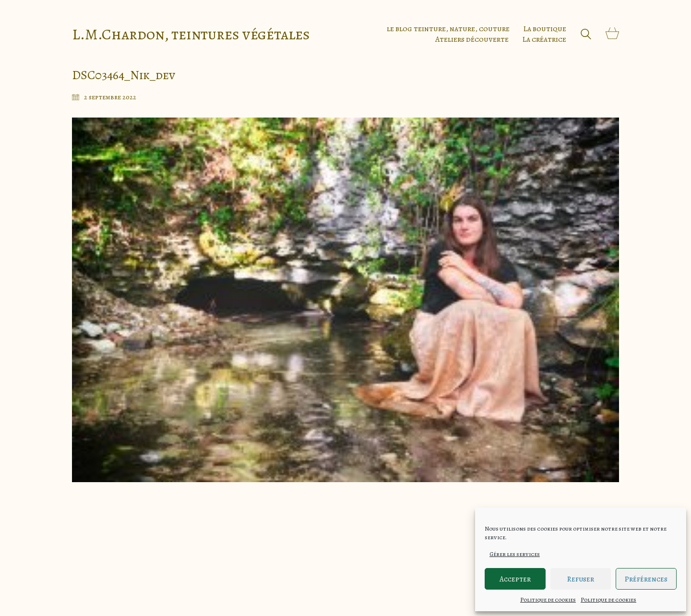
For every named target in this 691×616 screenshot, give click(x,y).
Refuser (581, 579)
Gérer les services (515, 554)
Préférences (646, 579)
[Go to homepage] (191, 34)
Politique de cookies (548, 600)
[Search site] (586, 35)
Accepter (515, 579)
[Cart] (612, 34)
